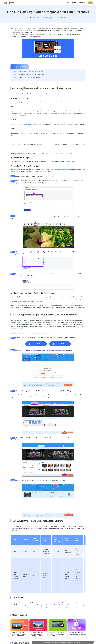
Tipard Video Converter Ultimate (26, 322)
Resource (82, 3)
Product (74, 3)
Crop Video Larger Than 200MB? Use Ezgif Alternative (30, 75)
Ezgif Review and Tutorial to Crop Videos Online (29, 72)
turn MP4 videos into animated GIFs (25, 124)
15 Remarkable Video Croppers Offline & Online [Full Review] (37, 634)
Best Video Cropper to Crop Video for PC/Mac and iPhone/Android (19, 634)
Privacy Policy (83, 642)
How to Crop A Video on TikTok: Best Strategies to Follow (57, 634)
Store (67, 3)
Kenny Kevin (35, 18)
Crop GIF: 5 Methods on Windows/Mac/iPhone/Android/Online (76, 633)
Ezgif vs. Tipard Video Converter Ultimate (27, 78)
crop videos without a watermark (63, 170)
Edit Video (49, 18)
